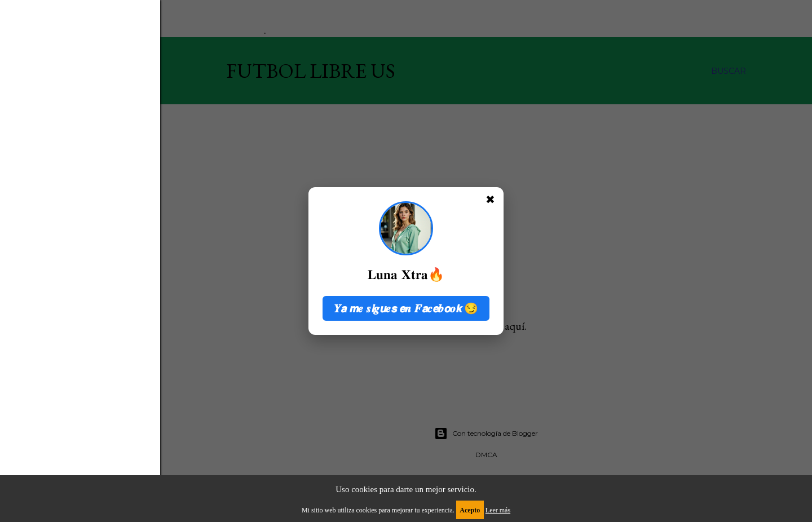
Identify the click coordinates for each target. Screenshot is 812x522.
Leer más (498, 510)
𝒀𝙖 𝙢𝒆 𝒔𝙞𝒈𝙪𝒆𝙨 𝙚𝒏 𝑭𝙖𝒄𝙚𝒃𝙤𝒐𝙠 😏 (406, 308)
